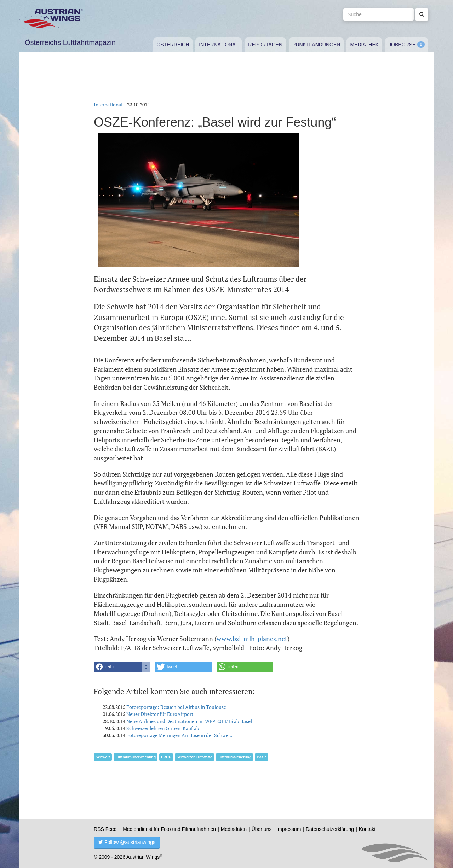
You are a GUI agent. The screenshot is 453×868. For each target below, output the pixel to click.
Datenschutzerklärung (330, 829)
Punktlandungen (316, 45)
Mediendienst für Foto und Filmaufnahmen (169, 829)
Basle (262, 757)
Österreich (173, 45)
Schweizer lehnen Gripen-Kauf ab (163, 728)
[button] (122, 667)
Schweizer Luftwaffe (194, 757)
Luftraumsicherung (235, 757)
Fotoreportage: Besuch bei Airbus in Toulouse (176, 707)
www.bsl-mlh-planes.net (252, 639)
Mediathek (364, 45)
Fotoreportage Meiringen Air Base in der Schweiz (179, 735)
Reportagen (265, 45)
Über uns (262, 829)
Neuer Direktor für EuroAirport (160, 714)
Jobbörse (402, 45)
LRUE (166, 757)
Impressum (289, 829)
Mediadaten (234, 829)
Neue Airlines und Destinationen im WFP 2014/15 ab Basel (189, 721)
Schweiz (103, 757)
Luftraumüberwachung (136, 757)
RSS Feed (105, 829)
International (219, 45)
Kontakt (367, 829)
